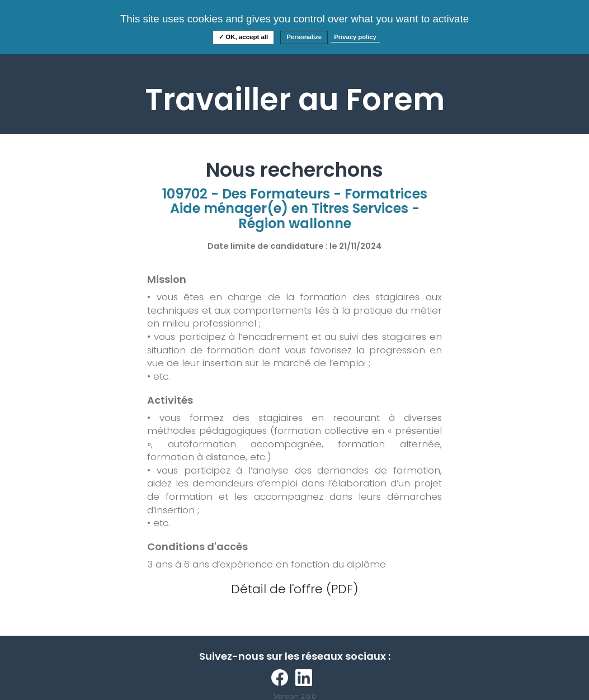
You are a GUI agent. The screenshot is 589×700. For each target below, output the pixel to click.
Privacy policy (355, 37)
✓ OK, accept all (243, 37)
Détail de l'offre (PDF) (295, 589)
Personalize (304, 37)
